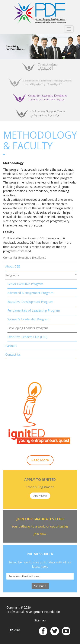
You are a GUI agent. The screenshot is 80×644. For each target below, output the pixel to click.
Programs (12, 275)
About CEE (13, 266)
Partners (11, 346)
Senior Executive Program (25, 284)
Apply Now (40, 496)
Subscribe (40, 586)
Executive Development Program (30, 302)
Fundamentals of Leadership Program (34, 310)
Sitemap (40, 620)
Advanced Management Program (30, 293)
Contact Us (13, 354)
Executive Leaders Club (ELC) (27, 337)
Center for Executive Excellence (25, 258)
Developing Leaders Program (28, 328)
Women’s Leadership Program (28, 319)
